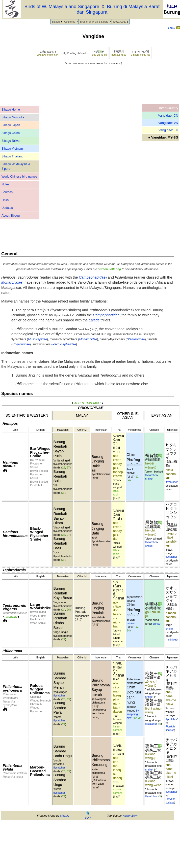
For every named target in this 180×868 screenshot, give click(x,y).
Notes (5, 184)
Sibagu (56, 22)
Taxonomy (11, 617)
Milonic (65, 816)
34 (128, 480)
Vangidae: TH (168, 130)
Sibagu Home (11, 110)
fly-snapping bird (133, 714)
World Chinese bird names (19, 177)
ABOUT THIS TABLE (88, 403)
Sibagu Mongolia (13, 117)
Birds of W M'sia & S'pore (94, 22)
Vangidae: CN (168, 115)
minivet (131, 623)
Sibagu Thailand (12, 156)
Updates (7, 208)
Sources (7, 192)
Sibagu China (11, 133)
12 (137, 477)
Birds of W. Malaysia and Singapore (62, 6)
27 (68, 468)
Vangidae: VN (168, 123)
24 (64, 493)
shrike (149, 479)
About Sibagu (11, 216)
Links (5, 200)
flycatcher (151, 475)
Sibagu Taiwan (11, 141)
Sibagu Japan (11, 125)
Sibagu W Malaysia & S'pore (16, 166)
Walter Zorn (130, 816)
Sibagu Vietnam (12, 149)
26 (64, 468)
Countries (70, 22)
